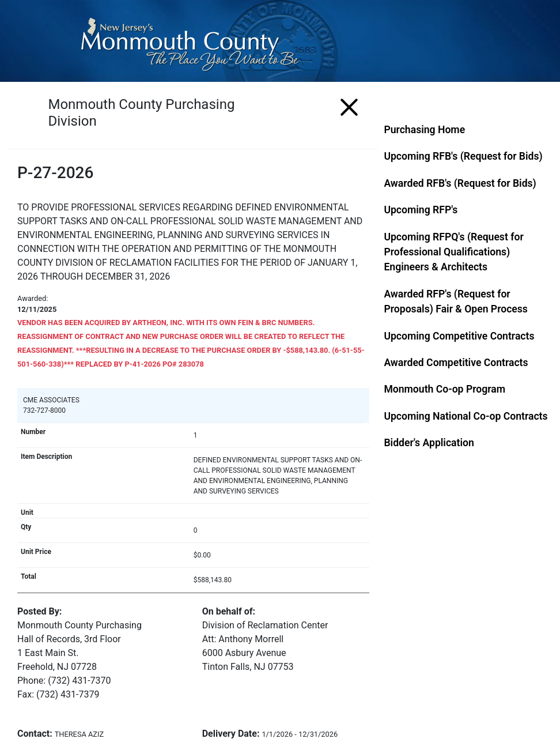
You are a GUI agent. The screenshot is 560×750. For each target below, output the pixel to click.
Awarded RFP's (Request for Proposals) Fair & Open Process (456, 301)
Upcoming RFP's (421, 210)
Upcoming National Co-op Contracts (466, 416)
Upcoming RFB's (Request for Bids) (463, 156)
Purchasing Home (424, 130)
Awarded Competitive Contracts (456, 363)
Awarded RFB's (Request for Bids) (460, 183)
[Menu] (349, 105)
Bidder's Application (429, 443)
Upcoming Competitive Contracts (459, 336)
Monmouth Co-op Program (444, 389)
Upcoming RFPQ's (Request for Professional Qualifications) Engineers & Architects (453, 252)
